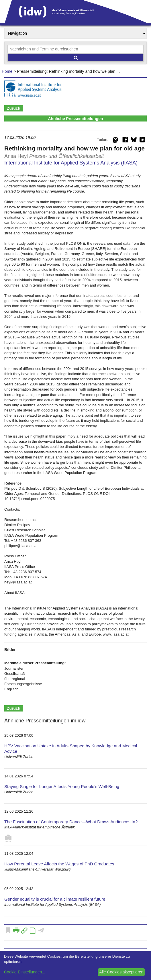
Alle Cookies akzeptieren (121, 972)
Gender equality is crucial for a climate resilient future (55, 899)
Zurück (14, 108)
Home (7, 71)
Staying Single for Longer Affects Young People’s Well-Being (62, 786)
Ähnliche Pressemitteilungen (75, 119)
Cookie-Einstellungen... (25, 972)
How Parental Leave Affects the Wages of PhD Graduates (59, 864)
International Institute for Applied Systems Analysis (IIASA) (71, 163)
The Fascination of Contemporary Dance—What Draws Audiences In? (71, 822)
